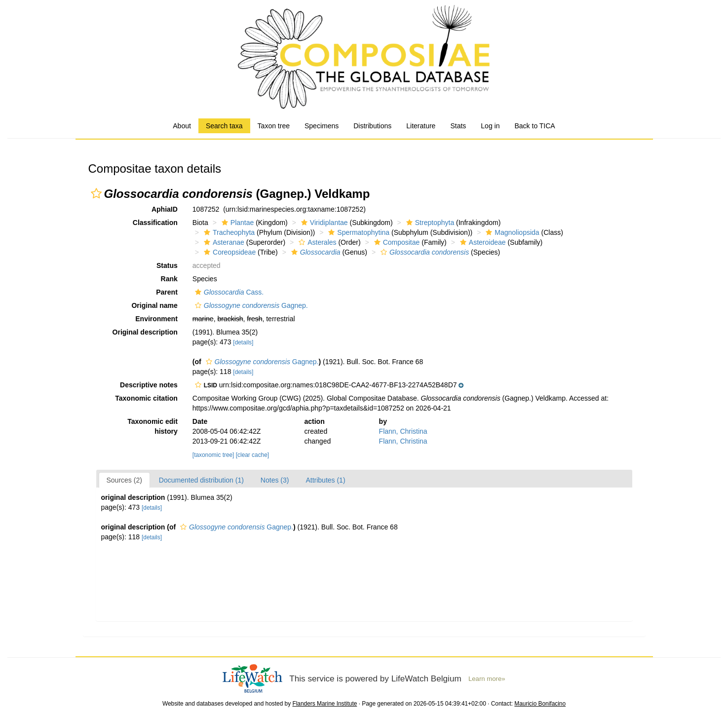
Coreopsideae (229, 252)
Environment (156, 319)
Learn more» (487, 679)
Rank (169, 279)
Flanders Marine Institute (325, 704)
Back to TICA (535, 126)
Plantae (236, 223)
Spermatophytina (358, 232)
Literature (421, 126)
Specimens (322, 126)
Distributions (372, 126)
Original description (145, 332)
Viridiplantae (323, 223)
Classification (155, 223)
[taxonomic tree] (213, 455)
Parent (167, 292)
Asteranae (223, 242)
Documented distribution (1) (201, 480)
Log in (490, 126)
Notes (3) (275, 480)
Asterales (316, 242)
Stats (458, 126)
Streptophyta (429, 223)
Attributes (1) (325, 480)
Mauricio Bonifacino (540, 704)
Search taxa (224, 126)
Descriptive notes (149, 385)
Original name (154, 305)
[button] (96, 193)
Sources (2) (124, 480)
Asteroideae (482, 242)
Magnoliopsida (511, 232)
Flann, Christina (403, 431)
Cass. (228, 292)
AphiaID (165, 209)
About (182, 126)
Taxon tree (274, 126)
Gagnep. (250, 305)
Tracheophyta (228, 232)
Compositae (396, 242)
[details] (243, 342)
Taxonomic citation (146, 398)
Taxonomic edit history (153, 426)
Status (167, 265)
